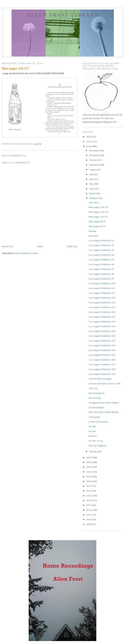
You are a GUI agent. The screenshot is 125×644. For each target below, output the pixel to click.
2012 (89, 510)
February (94, 198)
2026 (89, 137)
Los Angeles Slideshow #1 (101, 240)
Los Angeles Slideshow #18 (102, 322)
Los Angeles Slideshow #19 (102, 326)
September (95, 165)
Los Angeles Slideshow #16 (102, 312)
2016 (89, 491)
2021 (89, 467)
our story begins (96, 407)
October (93, 160)
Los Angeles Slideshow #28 (102, 369)
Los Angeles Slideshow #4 (101, 255)
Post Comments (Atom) (26, 253)
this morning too (97, 393)
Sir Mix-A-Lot (96, 441)
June (92, 179)
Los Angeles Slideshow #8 (101, 274)
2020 (89, 472)
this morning (95, 398)
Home (40, 246)
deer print (93, 236)
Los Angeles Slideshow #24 (102, 350)
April (92, 189)
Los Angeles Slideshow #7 (101, 269)
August (93, 170)
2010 (89, 519)
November (95, 155)
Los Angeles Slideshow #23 (102, 345)
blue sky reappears (98, 446)
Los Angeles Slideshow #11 (102, 288)
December (95, 150)
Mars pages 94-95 (97, 221)
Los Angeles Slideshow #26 (102, 360)
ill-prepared (94, 417)
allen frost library (63, 15)
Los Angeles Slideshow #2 (101, 245)
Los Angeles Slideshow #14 (102, 302)
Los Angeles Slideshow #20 (102, 331)
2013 (89, 505)
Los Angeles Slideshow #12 (102, 293)
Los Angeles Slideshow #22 (102, 341)
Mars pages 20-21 (97, 226)
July (92, 174)
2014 (89, 500)
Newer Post (7, 246)
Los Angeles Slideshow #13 (102, 298)
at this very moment (98, 422)
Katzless (93, 436)
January (93, 451)
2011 (89, 515)
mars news (94, 202)
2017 (89, 486)
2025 (89, 141)
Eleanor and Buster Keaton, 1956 (105, 384)
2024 (89, 146)
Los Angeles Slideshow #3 (101, 250)
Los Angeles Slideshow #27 (102, 364)
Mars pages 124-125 (98, 212)
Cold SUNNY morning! (100, 379)
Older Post (72, 246)
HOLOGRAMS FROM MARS (104, 412)
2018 (89, 481)
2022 (89, 462)
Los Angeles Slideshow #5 (101, 260)
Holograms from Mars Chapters (104, 403)
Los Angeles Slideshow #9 (101, 279)
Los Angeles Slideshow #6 (101, 264)
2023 (89, 457)
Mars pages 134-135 (98, 207)
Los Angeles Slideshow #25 (102, 355)
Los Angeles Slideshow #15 (102, 307)
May (92, 184)
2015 (89, 496)
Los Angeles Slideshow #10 (102, 283)
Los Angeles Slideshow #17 (102, 317)
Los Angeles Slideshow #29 (102, 374)
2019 (89, 476)
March (93, 193)
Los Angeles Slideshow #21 (102, 336)
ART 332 (93, 388)
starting (92, 231)
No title (92, 426)
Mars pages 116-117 (98, 217)
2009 (89, 524)
